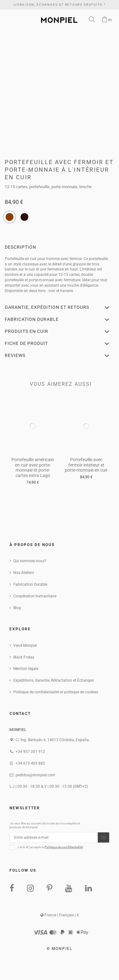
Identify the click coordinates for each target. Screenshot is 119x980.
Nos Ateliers (24, 573)
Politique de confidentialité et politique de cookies (56, 692)
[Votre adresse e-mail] (54, 837)
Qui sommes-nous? (30, 561)
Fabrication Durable (30, 584)
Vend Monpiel (25, 646)
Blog (17, 608)
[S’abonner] (103, 837)
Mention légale (26, 669)
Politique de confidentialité (64, 847)
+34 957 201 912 (30, 752)
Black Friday (24, 657)
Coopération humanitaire (35, 596)
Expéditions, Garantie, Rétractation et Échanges (54, 680)
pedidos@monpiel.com (35, 775)
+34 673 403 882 (30, 763)
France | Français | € (60, 915)
